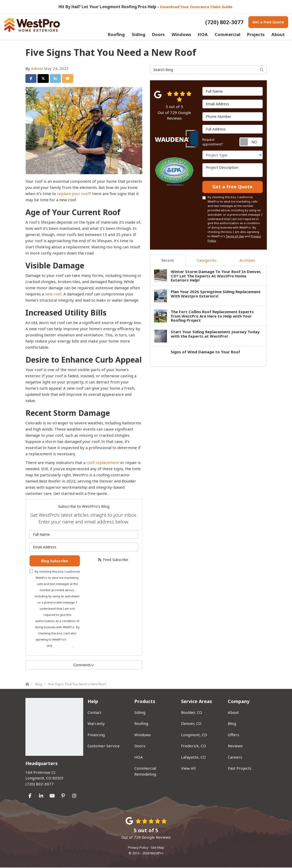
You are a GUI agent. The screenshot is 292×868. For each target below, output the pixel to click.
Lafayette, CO (193, 758)
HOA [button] (206, 34)
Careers (235, 758)
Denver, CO (191, 724)
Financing (96, 735)
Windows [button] (185, 34)
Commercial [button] (229, 34)
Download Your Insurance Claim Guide (197, 7)
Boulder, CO (192, 713)
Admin (37, 68)
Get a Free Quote (268, 22)
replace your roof (73, 194)
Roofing (141, 724)
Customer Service (104, 746)
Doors (140, 746)
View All (188, 769)
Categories (207, 261)
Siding (140, 713)
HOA (139, 758)
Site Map (157, 848)
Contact (95, 713)
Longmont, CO (194, 735)
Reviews (235, 746)
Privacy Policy (63, 646)
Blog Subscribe (55, 561)
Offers (233, 735)
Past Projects (240, 769)
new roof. (54, 294)
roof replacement (103, 462)
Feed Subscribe (113, 560)
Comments (84, 666)
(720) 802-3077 (53, 778)
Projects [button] (256, 34)
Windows (143, 735)
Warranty (96, 724)
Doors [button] (163, 34)
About (233, 713)
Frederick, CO (194, 746)
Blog (232, 724)
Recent (168, 261)
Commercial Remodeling (145, 772)
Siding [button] (143, 34)
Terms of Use (235, 237)
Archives (247, 261)
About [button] (278, 34)
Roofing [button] (122, 34)
